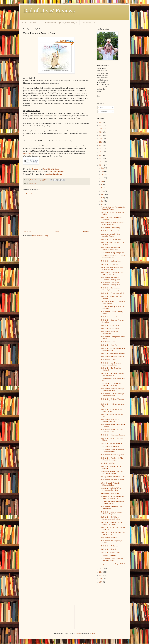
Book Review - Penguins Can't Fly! (112, 293)
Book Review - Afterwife (109, 538)
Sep (102, 178)
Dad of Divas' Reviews (49, 10)
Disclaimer (27, 153)
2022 (101, 135)
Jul (102, 185)
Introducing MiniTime (108, 463)
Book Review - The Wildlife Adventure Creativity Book (110, 279)
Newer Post (28, 232)
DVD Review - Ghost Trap (109, 264)
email (98, 87)
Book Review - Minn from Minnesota (113, 435)
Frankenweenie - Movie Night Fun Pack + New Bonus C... (112, 472)
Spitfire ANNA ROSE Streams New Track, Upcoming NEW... (112, 497)
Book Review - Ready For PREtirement (109, 333)
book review (33, 183)
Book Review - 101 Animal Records (113, 480)
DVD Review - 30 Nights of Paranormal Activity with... (110, 518)
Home (24, 22)
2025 (101, 125)
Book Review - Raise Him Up (110, 228)
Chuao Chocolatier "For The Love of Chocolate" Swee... (113, 257)
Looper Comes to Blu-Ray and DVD (113, 564)
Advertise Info (36, 22)
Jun (102, 188)
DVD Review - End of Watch (110, 552)
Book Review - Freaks (108, 342)
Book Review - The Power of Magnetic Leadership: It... (110, 249)
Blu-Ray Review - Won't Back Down (113, 477)
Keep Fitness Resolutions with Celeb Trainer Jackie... (113, 533)
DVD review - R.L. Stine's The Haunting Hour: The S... (111, 384)
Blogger (92, 634)
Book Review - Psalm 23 (109, 360)
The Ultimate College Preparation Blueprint (61, 22)
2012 (101, 569)
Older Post (86, 232)
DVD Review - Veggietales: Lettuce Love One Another (112, 374)
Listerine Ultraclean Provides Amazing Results (110, 235)
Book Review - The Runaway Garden (113, 353)
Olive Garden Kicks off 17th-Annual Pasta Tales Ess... (113, 302)
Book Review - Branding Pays (111, 239)
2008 (101, 582)
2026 (101, 122)
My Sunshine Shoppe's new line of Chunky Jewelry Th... (112, 268)
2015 (101, 159)
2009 (101, 579)
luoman (78, 634)
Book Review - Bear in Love (110, 317)
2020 (101, 142)
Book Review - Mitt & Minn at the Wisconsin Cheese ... (112, 431)
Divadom (35, 169)
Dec (103, 168)
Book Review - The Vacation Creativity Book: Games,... (110, 289)
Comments (102, 112)
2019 (101, 145)
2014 (101, 162)
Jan (102, 204)
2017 (101, 152)
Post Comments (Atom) (40, 236)
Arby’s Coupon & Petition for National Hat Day (110, 484)
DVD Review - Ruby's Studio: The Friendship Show (112, 560)
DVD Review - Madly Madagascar (112, 253)
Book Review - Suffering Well (111, 261)
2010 (101, 575)
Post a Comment (32, 194)
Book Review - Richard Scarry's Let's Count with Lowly (113, 224)
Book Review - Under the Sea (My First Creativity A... (112, 274)
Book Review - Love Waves (110, 328)
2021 (101, 139)
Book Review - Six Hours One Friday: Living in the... (111, 364)
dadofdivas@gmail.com (53, 174)
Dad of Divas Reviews (51, 169)
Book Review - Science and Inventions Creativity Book (110, 284)
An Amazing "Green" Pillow (110, 493)
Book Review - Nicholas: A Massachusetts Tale (110, 421)
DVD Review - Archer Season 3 (111, 443)
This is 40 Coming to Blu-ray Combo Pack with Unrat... (113, 208)
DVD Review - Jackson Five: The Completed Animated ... (112, 523)
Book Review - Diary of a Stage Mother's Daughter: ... (111, 513)
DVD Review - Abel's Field (110, 447)
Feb (102, 201)
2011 (101, 572)
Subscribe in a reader (56, 171)
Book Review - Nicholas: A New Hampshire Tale (111, 410)
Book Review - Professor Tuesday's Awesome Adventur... (112, 390)
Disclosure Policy (88, 22)
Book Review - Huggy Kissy (110, 325)
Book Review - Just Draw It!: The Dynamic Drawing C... (112, 459)
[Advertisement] (56, 213)
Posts (101, 108)
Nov (103, 171)
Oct (102, 175)
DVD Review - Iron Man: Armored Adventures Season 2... (112, 451)
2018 (101, 149)
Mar (103, 198)
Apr (102, 194)
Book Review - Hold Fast (109, 345)
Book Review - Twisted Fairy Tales (112, 455)
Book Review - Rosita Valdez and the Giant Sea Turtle (113, 349)
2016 (101, 155)
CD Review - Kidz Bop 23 (109, 555)
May (103, 191)
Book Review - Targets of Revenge (112, 231)
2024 (101, 129)
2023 (101, 132)
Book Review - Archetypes (109, 546)
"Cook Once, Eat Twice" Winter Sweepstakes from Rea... (111, 489)
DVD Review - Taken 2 (108, 549)
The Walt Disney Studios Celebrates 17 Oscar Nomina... (112, 503)
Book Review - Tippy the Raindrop (112, 357)
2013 (101, 165)
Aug (103, 181)
